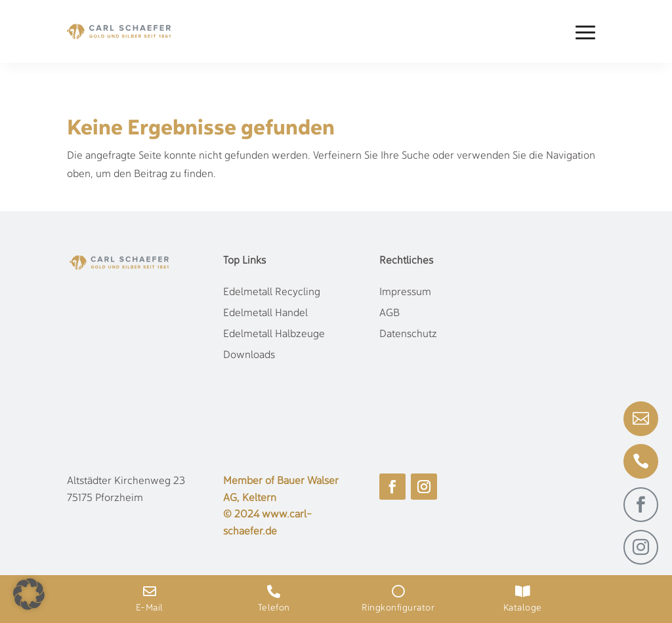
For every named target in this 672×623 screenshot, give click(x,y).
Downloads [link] (249, 355)
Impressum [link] (405, 292)
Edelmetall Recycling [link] (272, 292)
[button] (585, 32)
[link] (119, 31)
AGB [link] (389, 313)
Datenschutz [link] (408, 334)
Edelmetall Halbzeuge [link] (274, 334)
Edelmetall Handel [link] (265, 313)
